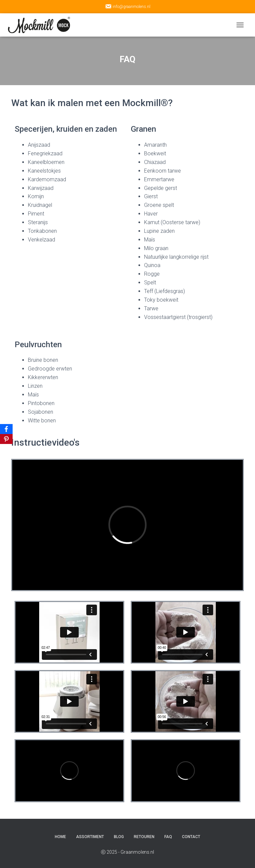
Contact (191, 837)
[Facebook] (6, 429)
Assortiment (90, 837)
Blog (119, 837)
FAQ (168, 837)
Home (60, 837)
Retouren (144, 837)
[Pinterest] (6, 439)
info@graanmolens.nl (128, 6)
